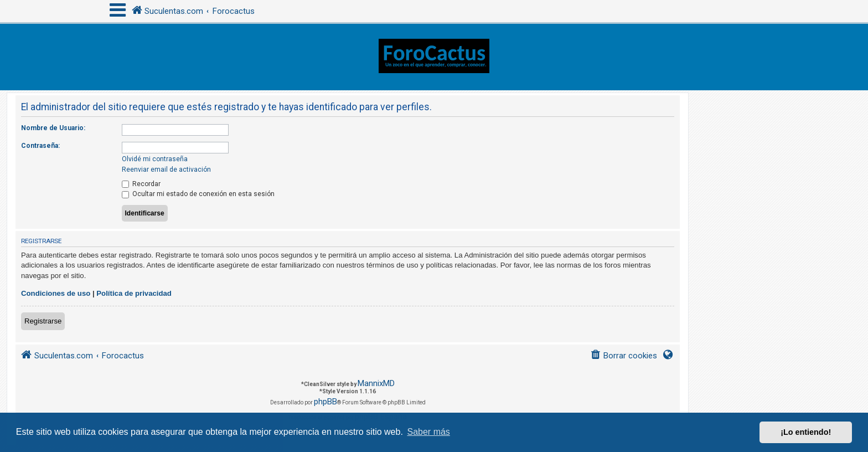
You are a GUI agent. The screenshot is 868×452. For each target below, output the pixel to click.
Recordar (141, 184)
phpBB (325, 402)
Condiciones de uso (56, 293)
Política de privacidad (134, 293)
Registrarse (43, 321)
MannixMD (376, 383)
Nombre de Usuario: (53, 128)
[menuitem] (624, 356)
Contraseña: (40, 146)
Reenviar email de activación (166, 169)
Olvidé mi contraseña (155, 159)
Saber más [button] (429, 432)
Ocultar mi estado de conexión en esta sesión (198, 194)
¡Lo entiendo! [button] (806, 432)
